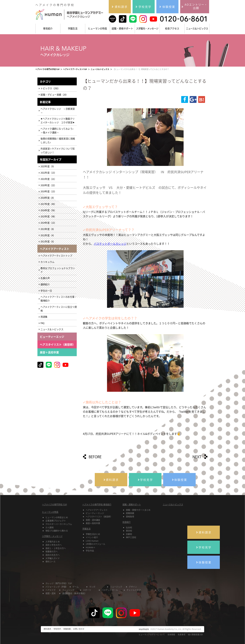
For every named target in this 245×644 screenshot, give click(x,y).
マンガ (92, 587)
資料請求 (47, 629)
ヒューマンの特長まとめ (57, 517)
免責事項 (182, 634)
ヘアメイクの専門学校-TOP (55, 505)
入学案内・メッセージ (147, 28)
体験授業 (67, 629)
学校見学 (57, 629)
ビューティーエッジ (95, 513)
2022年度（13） (48, 173)
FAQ (42, 323)
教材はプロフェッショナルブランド (58, 270)
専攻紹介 (48, 28)
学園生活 (73, 28)
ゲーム (76, 587)
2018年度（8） (48, 198)
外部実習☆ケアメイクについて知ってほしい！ (58, 150)
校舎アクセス (172, 28)
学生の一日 (46, 291)
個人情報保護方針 (195, 634)
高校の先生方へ (53, 555)
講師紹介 (45, 284)
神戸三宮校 (131, 537)
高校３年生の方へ (54, 545)
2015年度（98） (48, 216)
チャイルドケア (134, 590)
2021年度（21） (48, 179)
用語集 (44, 317)
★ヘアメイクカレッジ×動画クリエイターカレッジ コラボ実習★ (58, 120)
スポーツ (87, 590)
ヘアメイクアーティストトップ (56, 255)
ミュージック (116, 587)
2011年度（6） (48, 241)
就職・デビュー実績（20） (54, 95)
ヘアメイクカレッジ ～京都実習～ (58, 111)
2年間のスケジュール (95, 544)
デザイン (133, 587)
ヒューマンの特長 (97, 28)
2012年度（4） (48, 235)
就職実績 (130, 513)
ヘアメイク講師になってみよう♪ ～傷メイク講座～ (58, 130)
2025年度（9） (48, 166)
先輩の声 (45, 278)
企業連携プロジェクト (56, 521)
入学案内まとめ (53, 542)
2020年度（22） (48, 185)
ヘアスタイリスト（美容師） (99, 517)
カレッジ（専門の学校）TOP (59, 583)
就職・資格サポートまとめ (138, 510)
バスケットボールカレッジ (110, 244)
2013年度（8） (48, 229)
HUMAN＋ (91, 547)
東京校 (129, 531)
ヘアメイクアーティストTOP (75, 69)
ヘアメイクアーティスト (97, 510)
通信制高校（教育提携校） (74, 593)
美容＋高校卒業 (49, 352)
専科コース (50, 562)
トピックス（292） (50, 88)
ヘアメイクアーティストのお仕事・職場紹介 (59, 299)
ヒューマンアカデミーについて (152, 634)
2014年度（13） (48, 223)
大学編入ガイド (53, 558)
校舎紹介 (127, 522)
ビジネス (162, 590)
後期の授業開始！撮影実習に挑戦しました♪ (58, 140)
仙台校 (129, 527)
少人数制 (50, 527)
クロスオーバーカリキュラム (59, 524)
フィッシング (68, 590)
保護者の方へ (52, 552)
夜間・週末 (51, 593)
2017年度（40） (48, 204)
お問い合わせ (79, 629)
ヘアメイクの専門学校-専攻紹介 (97, 505)
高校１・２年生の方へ (56, 548)
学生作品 (90, 551)
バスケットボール (110, 590)
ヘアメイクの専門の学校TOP (47, 69)
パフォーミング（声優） (57, 587)
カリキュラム (47, 262)
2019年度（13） (48, 191)
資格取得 (130, 517)
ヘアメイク (50, 590)
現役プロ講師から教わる (57, 531)
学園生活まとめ (93, 534)
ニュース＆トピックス (197, 28)
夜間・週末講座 (93, 520)
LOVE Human (92, 541)
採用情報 (171, 634)
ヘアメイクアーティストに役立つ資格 (59, 309)
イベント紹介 (92, 537)
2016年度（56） (48, 210)
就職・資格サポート (122, 28)
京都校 (129, 534)
